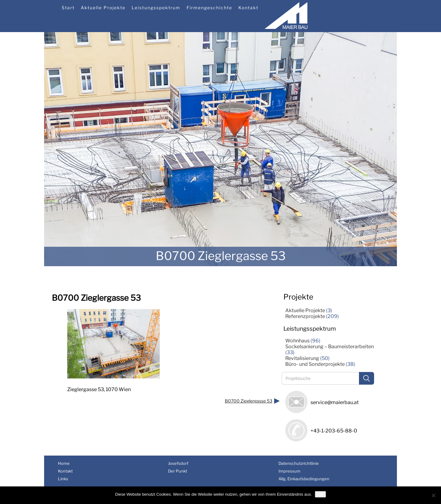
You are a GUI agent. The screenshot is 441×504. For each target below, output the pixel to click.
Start (68, 8)
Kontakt (248, 8)
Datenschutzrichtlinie (299, 463)
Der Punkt (178, 471)
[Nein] (433, 495)
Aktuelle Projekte (103, 8)
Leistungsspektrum (156, 8)
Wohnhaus (297, 341)
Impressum (289, 471)
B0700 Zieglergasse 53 (249, 401)
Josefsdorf (178, 463)
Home (64, 463)
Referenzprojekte (305, 316)
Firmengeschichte (209, 8)
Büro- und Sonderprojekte (315, 364)
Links (63, 479)
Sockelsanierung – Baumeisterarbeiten (330, 347)
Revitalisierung (302, 358)
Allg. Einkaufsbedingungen (304, 479)
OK (320, 494)
